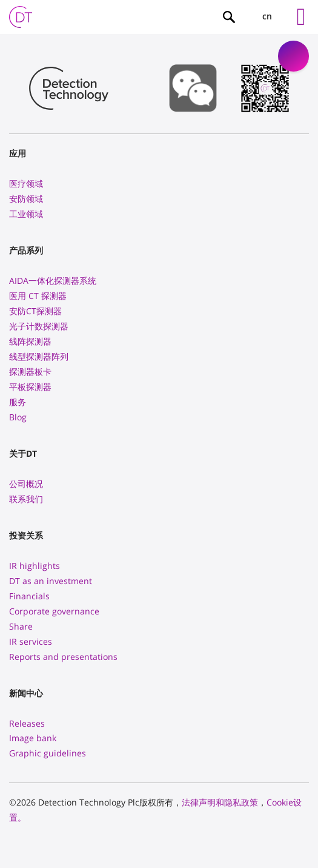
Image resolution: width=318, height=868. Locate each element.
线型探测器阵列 (39, 356)
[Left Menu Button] (301, 17)
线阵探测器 (30, 341)
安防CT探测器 (35, 311)
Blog (18, 417)
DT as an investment (51, 581)
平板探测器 (30, 387)
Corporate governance (54, 611)
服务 (18, 402)
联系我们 (26, 499)
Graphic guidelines (48, 753)
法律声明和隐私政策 (220, 802)
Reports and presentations (63, 657)
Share (21, 626)
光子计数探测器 (39, 326)
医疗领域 (26, 183)
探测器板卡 (30, 372)
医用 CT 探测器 (38, 296)
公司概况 (26, 484)
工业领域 (26, 214)
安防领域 (26, 199)
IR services (31, 641)
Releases (27, 723)
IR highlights (35, 566)
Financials (29, 596)
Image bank (33, 738)
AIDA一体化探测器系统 (53, 281)
